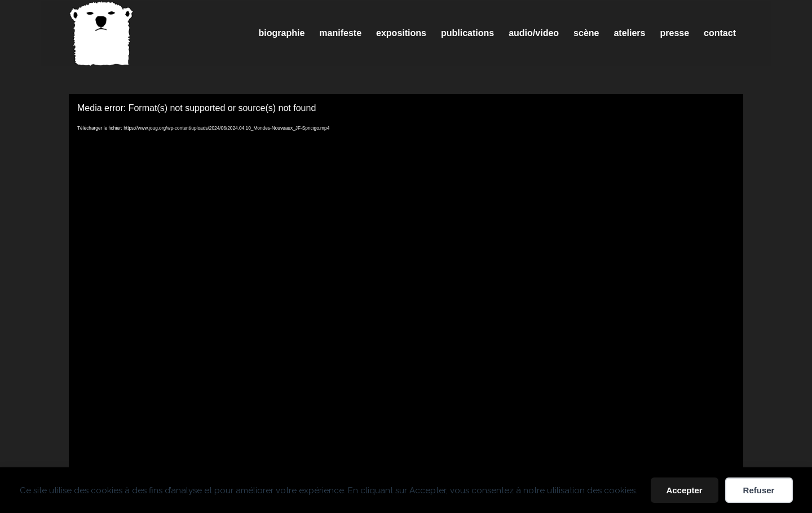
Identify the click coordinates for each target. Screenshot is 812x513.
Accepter (684, 490)
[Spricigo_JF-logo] (101, 33)
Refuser (759, 490)
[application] (406, 284)
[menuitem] (282, 33)
